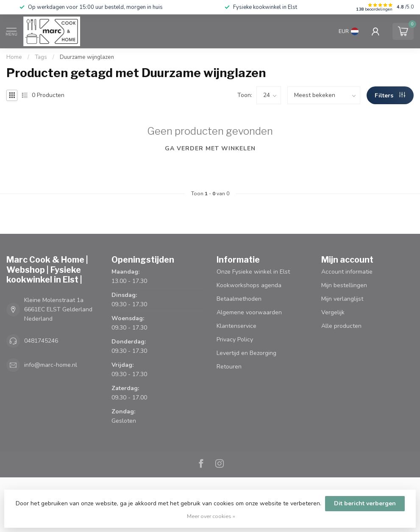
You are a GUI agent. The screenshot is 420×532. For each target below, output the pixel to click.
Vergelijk (333, 312)
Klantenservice (236, 326)
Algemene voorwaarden (249, 312)
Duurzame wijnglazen (87, 57)
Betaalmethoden (239, 299)
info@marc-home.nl (51, 365)
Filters (390, 96)
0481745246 (41, 341)
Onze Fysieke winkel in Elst (253, 272)
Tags (41, 57)
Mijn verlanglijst (342, 299)
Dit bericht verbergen (365, 503)
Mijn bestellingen (344, 285)
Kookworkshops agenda (249, 285)
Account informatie (347, 272)
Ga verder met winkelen (210, 148)
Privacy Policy (235, 339)
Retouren (229, 367)
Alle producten (341, 326)
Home (14, 57)
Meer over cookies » (211, 516)
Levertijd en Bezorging (246, 353)
